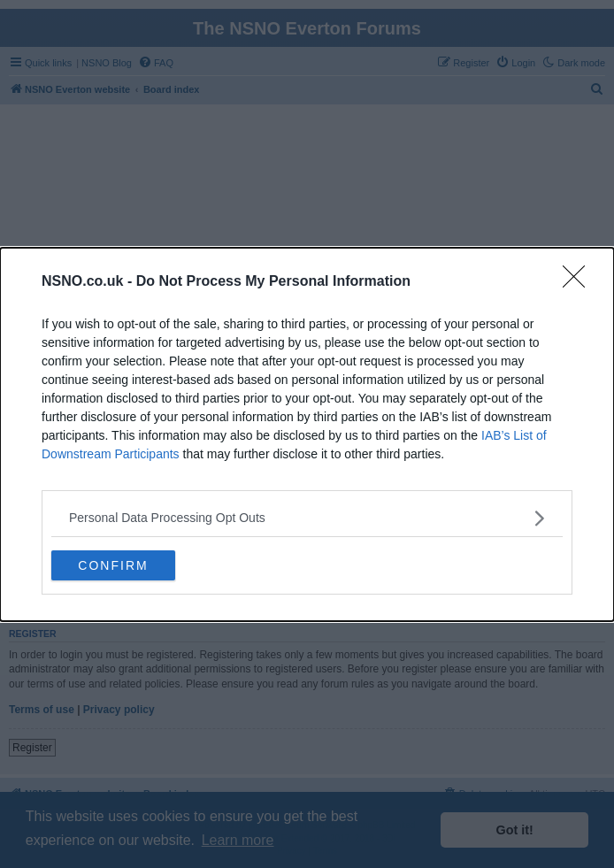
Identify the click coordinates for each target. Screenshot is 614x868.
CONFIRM (113, 565)
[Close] (579, 282)
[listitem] (307, 518)
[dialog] (307, 434)
